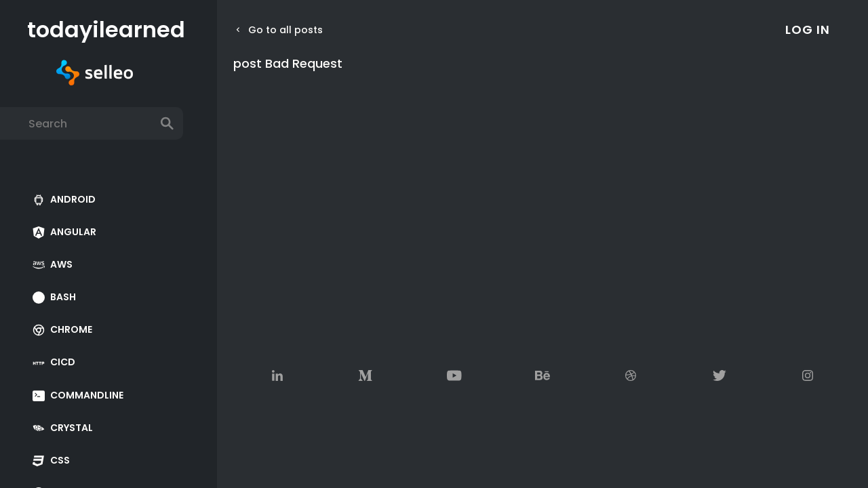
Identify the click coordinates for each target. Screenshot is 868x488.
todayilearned (95, 30)
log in (808, 29)
